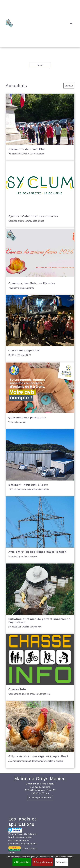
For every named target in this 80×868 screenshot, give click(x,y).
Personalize (62, 862)
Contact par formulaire (40, 798)
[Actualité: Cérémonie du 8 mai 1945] (40, 127)
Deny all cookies (43, 862)
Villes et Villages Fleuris (23, 850)
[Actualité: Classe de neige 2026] (40, 329)
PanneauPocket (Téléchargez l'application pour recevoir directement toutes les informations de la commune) (23, 836)
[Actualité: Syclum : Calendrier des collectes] (40, 194)
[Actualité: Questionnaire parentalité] (40, 396)
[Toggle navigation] (71, 24)
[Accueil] (10, 24)
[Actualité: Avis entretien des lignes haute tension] (40, 530)
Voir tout (69, 86)
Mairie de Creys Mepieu (40, 779)
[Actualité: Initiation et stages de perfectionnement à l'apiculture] (40, 599)
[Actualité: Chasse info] (40, 667)
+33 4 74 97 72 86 (40, 793)
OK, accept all (22, 862)
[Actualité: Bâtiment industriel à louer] (40, 463)
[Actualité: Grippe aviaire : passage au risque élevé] (40, 735)
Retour (40, 66)
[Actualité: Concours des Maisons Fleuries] (40, 262)
